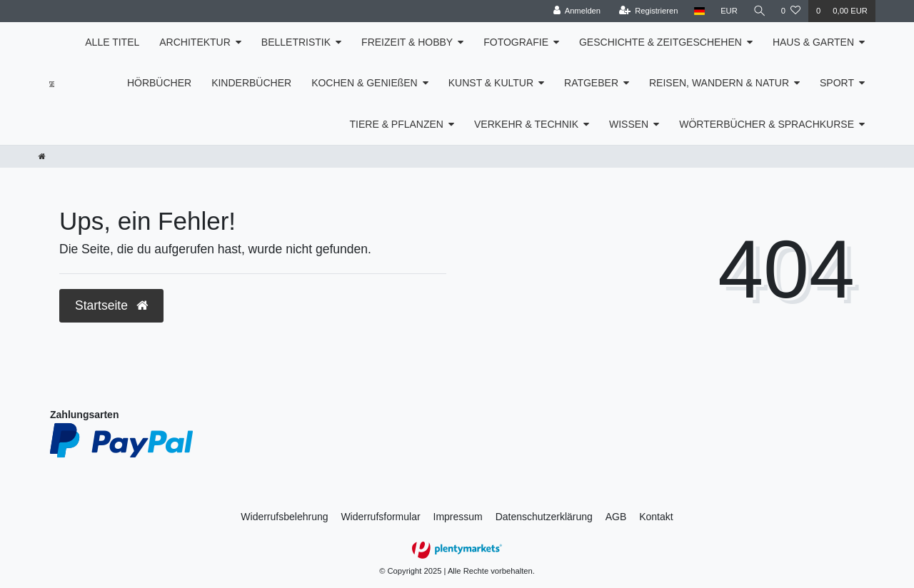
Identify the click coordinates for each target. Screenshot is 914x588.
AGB (616, 517)
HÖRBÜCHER (159, 83)
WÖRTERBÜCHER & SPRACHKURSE (767, 124)
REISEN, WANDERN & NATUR (719, 83)
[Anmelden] (576, 11)
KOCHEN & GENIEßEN (365, 83)
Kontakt (656, 517)
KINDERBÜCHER (251, 83)
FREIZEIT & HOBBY (407, 42)
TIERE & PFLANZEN (397, 124)
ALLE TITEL (112, 42)
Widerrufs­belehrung (284, 517)
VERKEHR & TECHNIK (526, 124)
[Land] (698, 11)
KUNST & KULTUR (491, 83)
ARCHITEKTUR (195, 42)
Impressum (458, 517)
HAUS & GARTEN (813, 42)
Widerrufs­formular (380, 517)
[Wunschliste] (791, 11)
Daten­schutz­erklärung (544, 517)
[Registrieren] (647, 11)
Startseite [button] (111, 305)
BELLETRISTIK (296, 42)
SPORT (837, 83)
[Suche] (759, 11)
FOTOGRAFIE (516, 42)
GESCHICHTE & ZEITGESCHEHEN (661, 42)
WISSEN (629, 124)
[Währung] (728, 11)
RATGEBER (591, 83)
